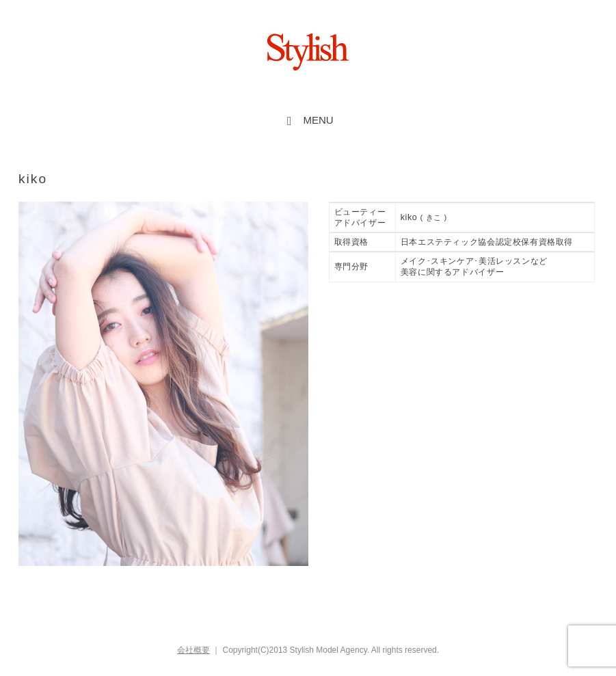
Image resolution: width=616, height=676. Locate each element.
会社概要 (193, 650)
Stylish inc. (308, 52)
